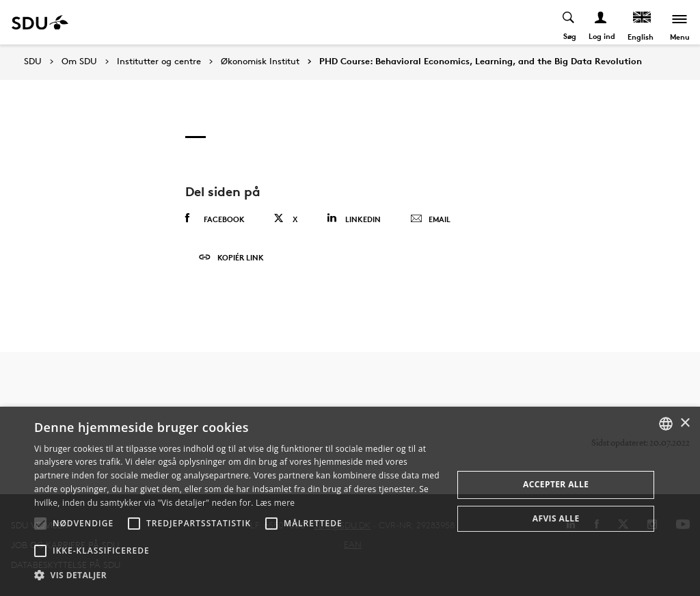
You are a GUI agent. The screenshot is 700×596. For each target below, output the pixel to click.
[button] (40, 524)
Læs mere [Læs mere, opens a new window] (275, 503)
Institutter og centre (159, 62)
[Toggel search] (569, 22)
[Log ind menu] (601, 22)
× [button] (685, 423)
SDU (33, 61)
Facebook (215, 219)
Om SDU (79, 62)
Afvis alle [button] (556, 518)
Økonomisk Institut (260, 62)
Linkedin (354, 218)
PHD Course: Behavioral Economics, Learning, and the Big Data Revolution (481, 62)
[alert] (350, 501)
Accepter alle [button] (556, 484)
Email (430, 219)
